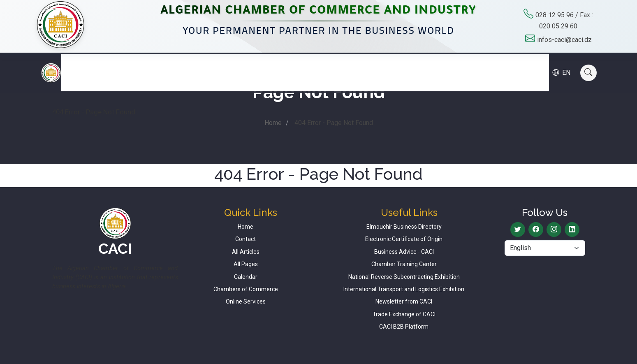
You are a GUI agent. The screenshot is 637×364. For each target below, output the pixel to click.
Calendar (458, 64)
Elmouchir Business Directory (404, 227)
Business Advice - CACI (404, 252)
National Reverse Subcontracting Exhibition (404, 277)
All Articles (246, 252)
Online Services (246, 301)
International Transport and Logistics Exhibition (404, 289)
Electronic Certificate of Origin (404, 239)
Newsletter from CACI (404, 301)
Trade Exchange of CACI (404, 314)
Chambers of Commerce (246, 289)
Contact (501, 64)
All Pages (246, 264)
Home (273, 123)
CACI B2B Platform (404, 327)
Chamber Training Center (404, 264)
